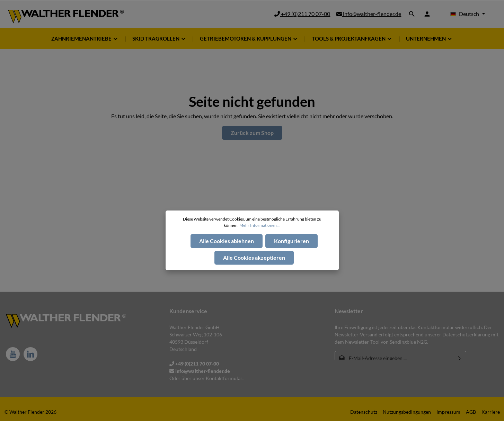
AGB (471, 412)
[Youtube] (13, 354)
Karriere (491, 412)
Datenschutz (364, 412)
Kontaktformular (224, 378)
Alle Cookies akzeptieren (254, 257)
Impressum (448, 412)
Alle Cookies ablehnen (227, 241)
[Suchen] (412, 14)
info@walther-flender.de (369, 14)
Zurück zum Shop (252, 133)
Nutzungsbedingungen (407, 412)
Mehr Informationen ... (260, 225)
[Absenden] (459, 358)
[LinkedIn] (30, 354)
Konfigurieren (291, 241)
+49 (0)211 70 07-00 (302, 14)
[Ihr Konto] (427, 14)
